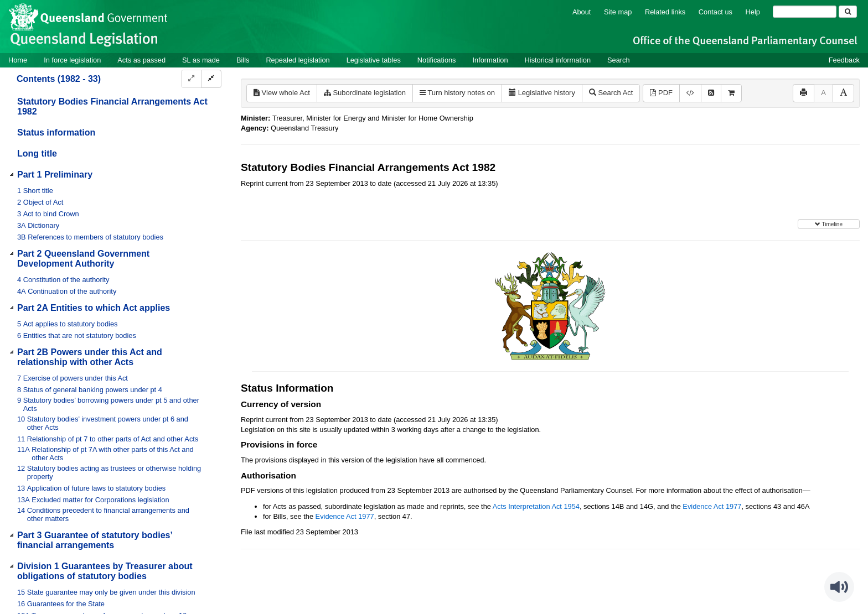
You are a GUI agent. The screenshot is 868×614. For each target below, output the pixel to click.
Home (18, 60)
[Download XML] (690, 93)
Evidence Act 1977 (712, 506)
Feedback (844, 60)
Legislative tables (374, 60)
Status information (56, 132)
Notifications (437, 60)
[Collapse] (211, 79)
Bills (243, 60)
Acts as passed (141, 60)
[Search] (805, 12)
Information (490, 60)
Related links (665, 12)
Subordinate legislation (365, 93)
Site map (618, 12)
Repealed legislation (298, 60)
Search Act (611, 93)
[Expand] (191, 79)
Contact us (715, 12)
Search (619, 60)
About (582, 12)
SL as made (201, 60)
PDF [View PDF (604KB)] (661, 93)
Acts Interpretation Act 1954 (536, 506)
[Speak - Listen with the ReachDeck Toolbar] (839, 587)
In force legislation (72, 60)
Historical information (558, 60)
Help (753, 12)
